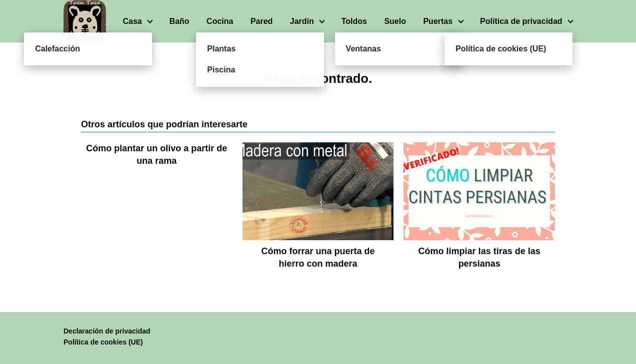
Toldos (354, 21)
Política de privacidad (521, 21)
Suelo (395, 21)
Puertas (438, 21)
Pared (261, 21)
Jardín (302, 21)
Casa (132, 21)
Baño (179, 21)
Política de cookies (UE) (103, 342)
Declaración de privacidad (107, 331)
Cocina (220, 21)
